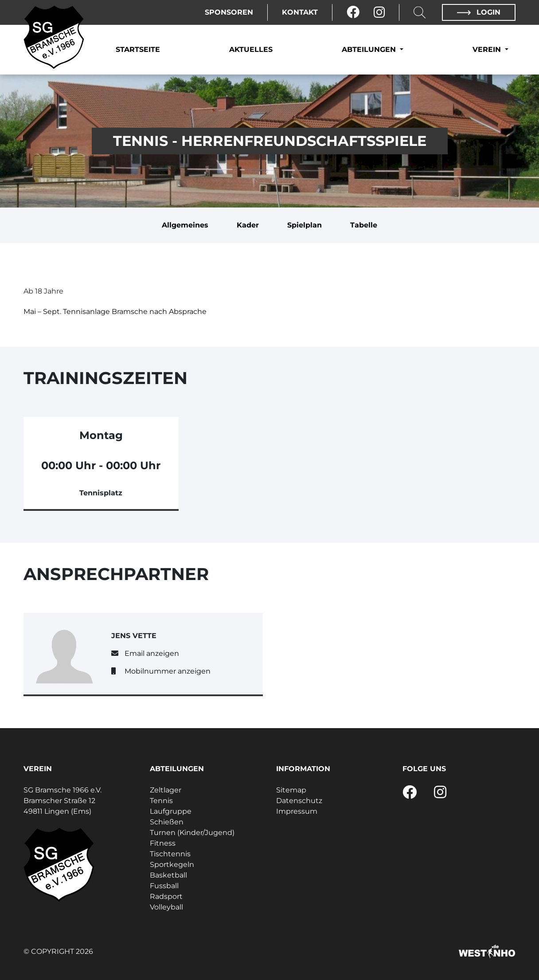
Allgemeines (185, 225)
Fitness (163, 843)
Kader (248, 225)
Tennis (161, 801)
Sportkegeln (172, 864)
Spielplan (305, 225)
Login (479, 12)
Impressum (297, 811)
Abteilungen (370, 49)
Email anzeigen (152, 653)
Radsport (166, 896)
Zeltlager (166, 790)
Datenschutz (299, 801)
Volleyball (166, 907)
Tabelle (364, 225)
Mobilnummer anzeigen (168, 671)
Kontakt (300, 12)
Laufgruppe (171, 811)
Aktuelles (251, 49)
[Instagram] (379, 12)
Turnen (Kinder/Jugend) (192, 833)
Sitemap (291, 790)
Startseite (138, 49)
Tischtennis (170, 854)
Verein (488, 49)
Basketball (168, 875)
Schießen (167, 822)
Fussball (164, 886)
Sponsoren (229, 12)
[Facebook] (353, 12)
